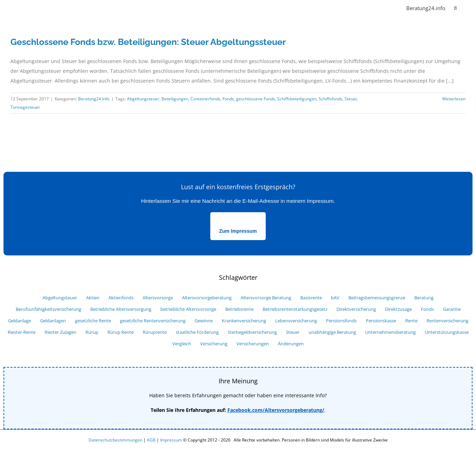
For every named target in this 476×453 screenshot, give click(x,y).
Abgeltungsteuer (143, 99)
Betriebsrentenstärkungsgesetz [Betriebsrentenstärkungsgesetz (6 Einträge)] (295, 309)
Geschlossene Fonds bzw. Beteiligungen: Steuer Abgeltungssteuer (148, 42)
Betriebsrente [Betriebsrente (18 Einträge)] (239, 309)
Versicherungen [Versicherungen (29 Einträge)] (253, 344)
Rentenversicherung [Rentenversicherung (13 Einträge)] (447, 321)
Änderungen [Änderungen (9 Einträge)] (291, 344)
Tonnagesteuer (25, 107)
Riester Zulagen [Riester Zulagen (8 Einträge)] (61, 332)
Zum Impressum (238, 231)
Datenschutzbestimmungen (115, 440)
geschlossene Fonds (256, 99)
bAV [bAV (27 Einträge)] (335, 298)
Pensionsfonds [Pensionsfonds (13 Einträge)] (341, 321)
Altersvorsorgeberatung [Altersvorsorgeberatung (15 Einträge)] (207, 298)
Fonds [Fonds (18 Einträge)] (427, 309)
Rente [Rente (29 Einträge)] (411, 321)
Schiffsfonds (331, 99)
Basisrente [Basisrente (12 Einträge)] (311, 298)
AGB (151, 440)
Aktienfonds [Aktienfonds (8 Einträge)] (121, 298)
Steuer (351, 99)
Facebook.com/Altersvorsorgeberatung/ (276, 410)
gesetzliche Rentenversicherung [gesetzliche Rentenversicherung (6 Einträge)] (153, 321)
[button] (455, 8)
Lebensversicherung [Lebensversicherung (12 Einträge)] (296, 321)
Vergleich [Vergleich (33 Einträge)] (182, 344)
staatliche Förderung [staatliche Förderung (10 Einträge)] (197, 332)
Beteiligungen (175, 99)
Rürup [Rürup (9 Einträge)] (92, 332)
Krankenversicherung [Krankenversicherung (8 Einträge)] (244, 321)
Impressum (171, 440)
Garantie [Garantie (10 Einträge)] (452, 309)
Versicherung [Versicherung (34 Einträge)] (214, 344)
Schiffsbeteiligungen (297, 99)
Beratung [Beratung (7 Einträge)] (424, 298)
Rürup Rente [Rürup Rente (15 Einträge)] (120, 332)
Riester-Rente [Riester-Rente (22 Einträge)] (22, 332)
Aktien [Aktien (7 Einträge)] (93, 298)
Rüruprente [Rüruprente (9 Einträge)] (155, 332)
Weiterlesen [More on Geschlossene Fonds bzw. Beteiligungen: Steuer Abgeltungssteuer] (454, 99)
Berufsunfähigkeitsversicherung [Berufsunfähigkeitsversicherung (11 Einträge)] (48, 309)
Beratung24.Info (94, 99)
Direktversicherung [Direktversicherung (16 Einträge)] (356, 309)
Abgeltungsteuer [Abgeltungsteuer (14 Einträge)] (60, 298)
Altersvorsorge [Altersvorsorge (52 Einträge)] (158, 298)
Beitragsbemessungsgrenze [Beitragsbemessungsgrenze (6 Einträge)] (377, 298)
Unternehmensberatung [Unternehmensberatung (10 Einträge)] (390, 332)
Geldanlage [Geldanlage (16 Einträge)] (20, 321)
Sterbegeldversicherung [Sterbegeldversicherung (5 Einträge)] (252, 332)
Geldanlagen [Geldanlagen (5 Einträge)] (53, 321)
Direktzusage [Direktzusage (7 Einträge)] (398, 309)
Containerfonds (205, 99)
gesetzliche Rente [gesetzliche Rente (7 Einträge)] (93, 321)
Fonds (228, 99)
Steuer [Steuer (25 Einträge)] (293, 332)
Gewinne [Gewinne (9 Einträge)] (204, 321)
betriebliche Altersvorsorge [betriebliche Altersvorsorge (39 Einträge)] (188, 309)
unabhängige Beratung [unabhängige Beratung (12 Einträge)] (332, 332)
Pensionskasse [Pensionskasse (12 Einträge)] (381, 321)
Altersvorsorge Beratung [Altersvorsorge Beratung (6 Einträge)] (266, 298)
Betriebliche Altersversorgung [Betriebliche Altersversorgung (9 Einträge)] (121, 309)
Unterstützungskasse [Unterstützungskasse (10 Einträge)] (447, 332)
